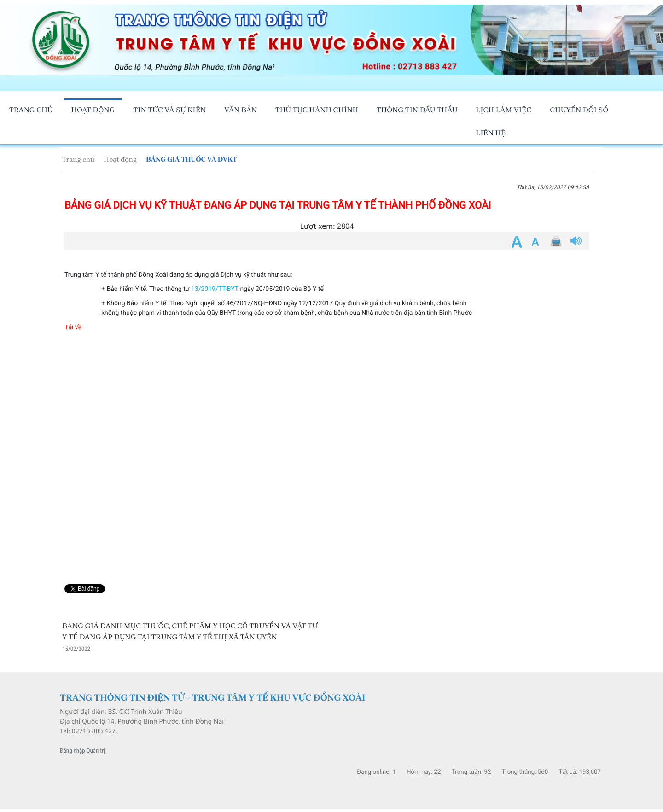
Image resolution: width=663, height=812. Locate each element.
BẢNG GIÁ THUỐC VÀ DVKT (192, 159)
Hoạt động (120, 159)
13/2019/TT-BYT (215, 289)
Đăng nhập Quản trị (82, 751)
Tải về (73, 327)
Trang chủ (78, 159)
